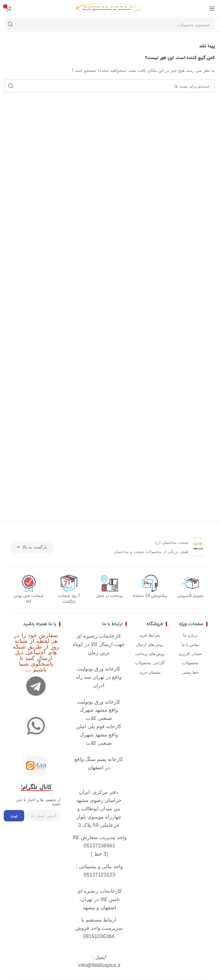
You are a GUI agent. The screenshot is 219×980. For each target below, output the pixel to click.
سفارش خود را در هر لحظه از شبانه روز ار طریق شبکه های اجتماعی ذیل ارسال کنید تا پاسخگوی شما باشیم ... (36, 652)
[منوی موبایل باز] (212, 9)
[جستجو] (109, 25)
